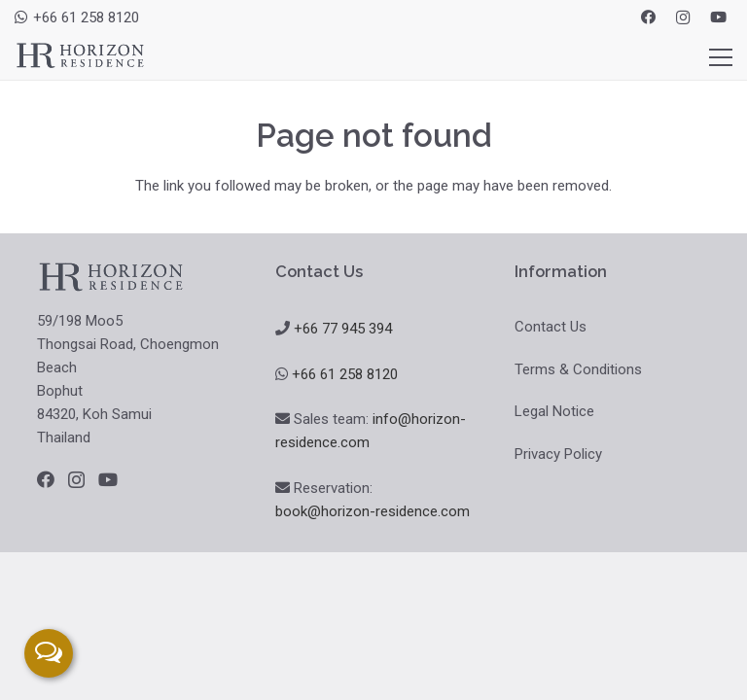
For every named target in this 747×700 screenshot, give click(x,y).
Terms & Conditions (578, 369)
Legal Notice (554, 411)
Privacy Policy (558, 454)
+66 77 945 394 (343, 329)
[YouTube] (718, 17)
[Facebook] (648, 17)
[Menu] (721, 57)
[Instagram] (683, 17)
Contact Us (551, 327)
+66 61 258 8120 (345, 374)
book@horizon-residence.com (373, 511)
